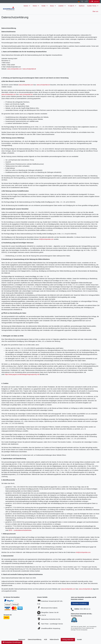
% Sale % (71, 6)
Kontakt (79, 639)
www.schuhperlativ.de (29, 69)
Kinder (44, 6)
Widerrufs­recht (54, 639)
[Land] (78, 2)
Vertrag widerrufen (68, 640)
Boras (52, 6)
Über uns (95, 11)
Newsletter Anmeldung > (80, 603)
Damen (26, 6)
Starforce (82, 6)
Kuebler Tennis (92, 6)
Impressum (22, 639)
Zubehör (61, 6)
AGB (46, 639)
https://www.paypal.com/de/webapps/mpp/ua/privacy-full (22, 374)
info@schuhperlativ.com (46, 239)
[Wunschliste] (86, 2)
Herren (35, 6)
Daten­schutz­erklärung (35, 639)
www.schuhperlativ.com (14, 69)
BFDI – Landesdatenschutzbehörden (20, 530)
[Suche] (82, 2)
